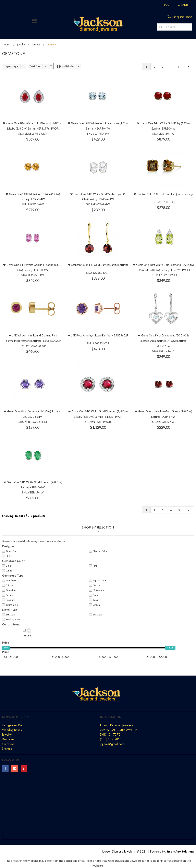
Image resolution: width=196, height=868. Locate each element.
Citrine (8, 585)
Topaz (94, 600)
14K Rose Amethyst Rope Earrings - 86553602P (100, 335)
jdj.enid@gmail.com (112, 744)
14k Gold (96, 615)
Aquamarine (97, 580)
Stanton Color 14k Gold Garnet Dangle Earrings (100, 265)
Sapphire (9, 600)
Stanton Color (98, 551)
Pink (93, 566)
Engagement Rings (13, 725)
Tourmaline (10, 605)
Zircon (94, 605)
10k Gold (9, 615)
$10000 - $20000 (157, 657)
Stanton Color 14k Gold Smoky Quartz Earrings (165, 194)
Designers (8, 739)
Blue (7, 566)
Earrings (36, 45)
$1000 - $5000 (61, 657)
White (7, 571)
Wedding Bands (12, 730)
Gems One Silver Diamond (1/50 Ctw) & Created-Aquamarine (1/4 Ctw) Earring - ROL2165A (164, 341)
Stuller (8, 556)
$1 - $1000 (11, 657)
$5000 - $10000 (109, 657)
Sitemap (7, 749)
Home (7, 45)
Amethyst (9, 580)
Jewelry (21, 45)
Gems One (10, 551)
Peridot (8, 595)
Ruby (94, 595)
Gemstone (10, 590)
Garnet (95, 585)
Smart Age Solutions (180, 852)
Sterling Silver (11, 620)
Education (8, 744)
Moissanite (97, 590)
